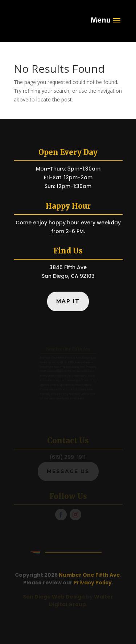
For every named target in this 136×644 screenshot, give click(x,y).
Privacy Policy (93, 583)
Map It (68, 301)
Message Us (68, 471)
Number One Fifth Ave (89, 575)
